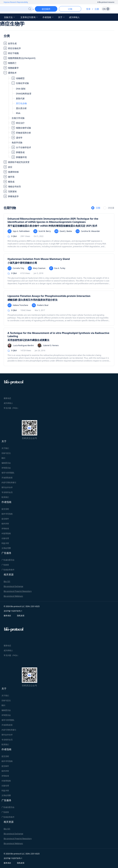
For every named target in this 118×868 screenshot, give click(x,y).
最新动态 (7, 398)
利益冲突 (5, 543)
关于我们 (5, 448)
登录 (88, 9)
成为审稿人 (74, 17)
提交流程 (5, 509)
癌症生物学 (12, 24)
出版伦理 (5, 538)
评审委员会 (6, 468)
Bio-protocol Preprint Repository (18, 591)
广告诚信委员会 (8, 560)
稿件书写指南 (7, 514)
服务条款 (7, 616)
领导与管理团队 (8, 473)
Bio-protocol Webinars (13, 596)
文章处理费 (6, 548)
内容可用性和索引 (9, 482)
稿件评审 (5, 524)
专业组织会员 (7, 492)
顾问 (3, 458)
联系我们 (5, 497)
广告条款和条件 (8, 570)
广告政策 (5, 565)
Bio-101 (7, 581)
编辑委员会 (6, 463)
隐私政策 (21, 616)
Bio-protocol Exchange (13, 586)
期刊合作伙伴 (7, 487)
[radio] (96, 208)
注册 (97, 9)
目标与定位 (6, 453)
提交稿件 (5, 519)
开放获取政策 (7, 478)
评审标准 (5, 529)
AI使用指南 (6, 533)
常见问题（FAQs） (11, 408)
